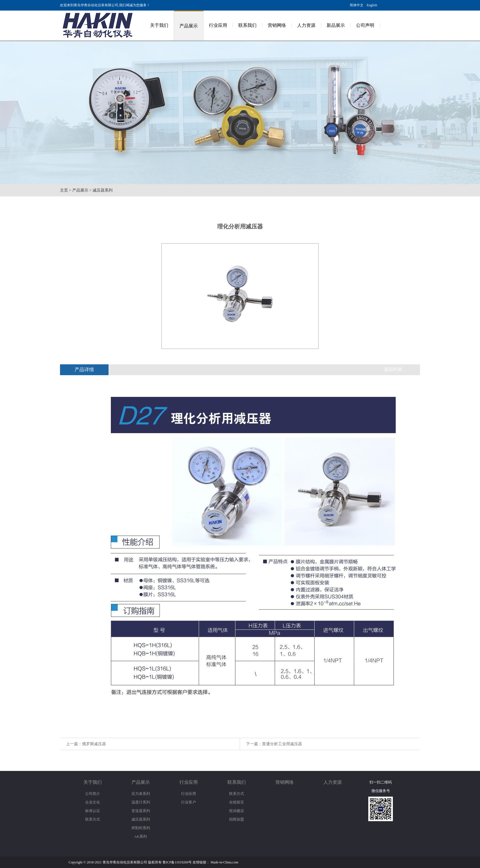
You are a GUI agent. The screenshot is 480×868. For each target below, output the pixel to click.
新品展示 (336, 25)
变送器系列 (141, 811)
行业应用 (218, 25)
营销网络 (277, 25)
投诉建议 (237, 811)
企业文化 (93, 802)
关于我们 (159, 25)
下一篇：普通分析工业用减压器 (274, 744)
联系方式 (93, 819)
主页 (64, 190)
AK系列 (141, 836)
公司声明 (365, 25)
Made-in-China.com (224, 862)
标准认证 (93, 811)
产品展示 (189, 26)
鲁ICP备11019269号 (177, 862)
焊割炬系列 (141, 828)
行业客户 (189, 802)
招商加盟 (237, 819)
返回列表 (393, 369)
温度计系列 (141, 802)
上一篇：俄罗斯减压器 (86, 744)
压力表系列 (141, 794)
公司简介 (93, 794)
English (372, 5)
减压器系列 (103, 190)
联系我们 (247, 25)
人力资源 (306, 25)
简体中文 (357, 5)
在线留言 (237, 802)
